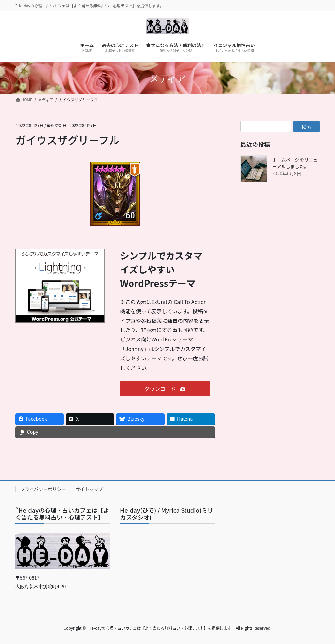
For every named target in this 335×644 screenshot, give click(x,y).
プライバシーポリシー (43, 489)
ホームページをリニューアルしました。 (295, 163)
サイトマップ (89, 489)
